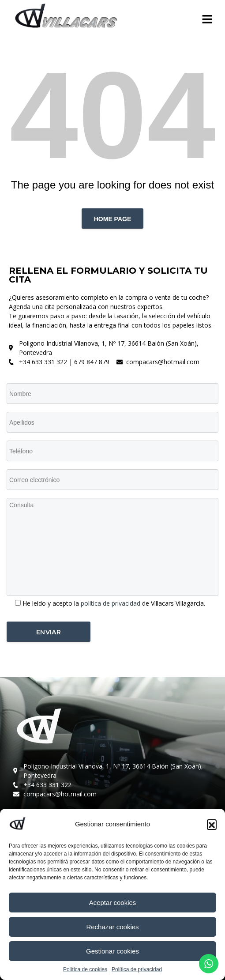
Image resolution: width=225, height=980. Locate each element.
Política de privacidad (137, 969)
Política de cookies (85, 969)
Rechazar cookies (112, 927)
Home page (113, 219)
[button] (212, 824)
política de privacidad (111, 603)
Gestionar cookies (112, 951)
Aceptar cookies (113, 903)
